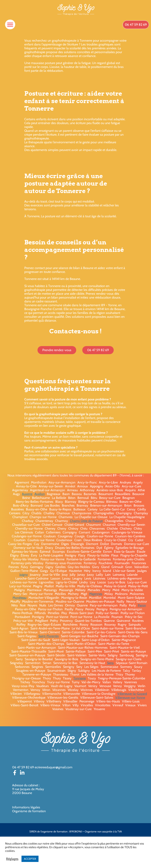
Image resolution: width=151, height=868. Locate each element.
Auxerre (27, 494)
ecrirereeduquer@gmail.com (54, 767)
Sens (110, 663)
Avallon (40, 494)
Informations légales (26, 807)
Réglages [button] (12, 859)
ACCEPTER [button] (30, 859)
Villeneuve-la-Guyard (132, 694)
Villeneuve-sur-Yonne (130, 697)
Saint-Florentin (49, 636)
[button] (10, 24)
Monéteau (19, 598)
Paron (142, 605)
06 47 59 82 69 (23, 767)
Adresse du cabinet (26, 785)
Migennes (96, 594)
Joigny (24, 575)
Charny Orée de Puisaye (86, 521)
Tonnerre (80, 678)
